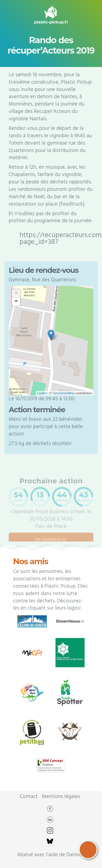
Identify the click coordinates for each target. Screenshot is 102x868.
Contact (29, 797)
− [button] (16, 302)
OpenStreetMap (64, 393)
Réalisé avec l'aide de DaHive (50, 855)
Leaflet (42, 393)
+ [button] (16, 293)
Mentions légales (61, 797)
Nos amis (31, 574)
